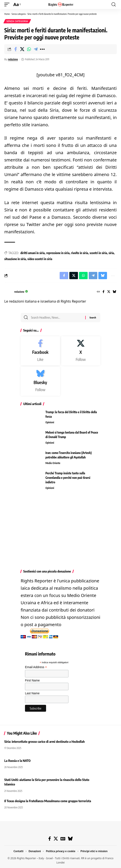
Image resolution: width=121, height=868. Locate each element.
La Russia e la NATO (17, 761)
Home (7, 14)
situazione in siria (15, 259)
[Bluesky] (115, 292)
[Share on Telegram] (36, 49)
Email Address (36, 667)
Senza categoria (19, 14)
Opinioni (50, 422)
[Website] (98, 292)
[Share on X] (22, 49)
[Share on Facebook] (16, 49)
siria (111, 253)
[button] (8, 5)
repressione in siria (58, 253)
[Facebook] (103, 292)
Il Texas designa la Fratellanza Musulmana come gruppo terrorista (48, 801)
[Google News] (63, 839)
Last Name (32, 693)
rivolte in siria (80, 253)
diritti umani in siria (33, 253)
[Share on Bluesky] (103, 276)
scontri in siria (98, 253)
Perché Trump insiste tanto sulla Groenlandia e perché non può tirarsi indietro (68, 478)
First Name (32, 680)
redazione (13, 59)
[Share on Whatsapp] (29, 49)
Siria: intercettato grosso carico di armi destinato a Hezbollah (44, 741)
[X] (109, 292)
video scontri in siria (40, 259)
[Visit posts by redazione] (8, 292)
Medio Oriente (53, 463)
